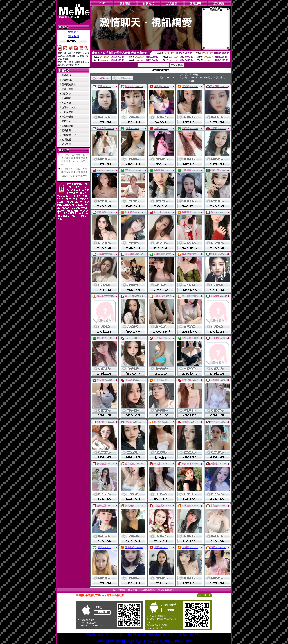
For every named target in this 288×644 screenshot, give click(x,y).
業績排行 (66, 75)
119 (197, 78)
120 (200, 78)
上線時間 (66, 98)
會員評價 (66, 94)
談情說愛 (66, 140)
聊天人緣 (66, 103)
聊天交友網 (151, 642)
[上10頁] (193, 74)
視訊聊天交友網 (178, 634)
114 (176, 78)
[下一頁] (206, 78)
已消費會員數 (69, 84)
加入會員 (73, 36)
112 (169, 78)
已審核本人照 (69, 135)
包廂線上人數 (69, 107)
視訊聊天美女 (157, 634)
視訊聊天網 (134, 642)
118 (193, 78)
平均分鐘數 (67, 89)
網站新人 (66, 121)
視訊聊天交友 (95, 634)
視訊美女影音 (105, 642)
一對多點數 (67, 112)
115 (180, 78)
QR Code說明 (205, 595)
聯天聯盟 (166, 642)
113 (172, 78)
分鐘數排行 (67, 80)
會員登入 (73, 32)
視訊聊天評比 (137, 634)
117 (189, 78)
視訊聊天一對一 (116, 634)
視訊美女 (196, 634)
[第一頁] (184, 74)
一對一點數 (67, 117)
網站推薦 (66, 130)
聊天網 (120, 642)
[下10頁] (215, 78)
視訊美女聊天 (183, 642)
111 (165, 78)
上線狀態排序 (69, 126)
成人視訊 (66, 144)
